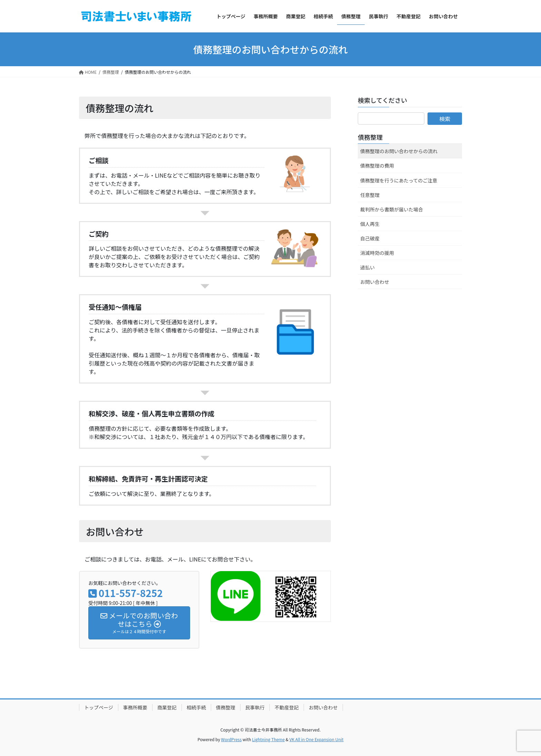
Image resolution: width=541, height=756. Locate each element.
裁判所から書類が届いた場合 (392, 209)
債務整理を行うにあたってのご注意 (399, 180)
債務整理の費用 (377, 166)
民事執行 (255, 707)
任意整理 (370, 195)
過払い (367, 267)
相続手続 (196, 707)
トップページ (99, 707)
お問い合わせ (375, 282)
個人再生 (370, 224)
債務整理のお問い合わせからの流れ (399, 151)
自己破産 (370, 238)
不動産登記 (287, 707)
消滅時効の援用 (377, 253)
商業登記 (167, 707)
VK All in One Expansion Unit (317, 739)
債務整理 (370, 137)
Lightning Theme (268, 739)
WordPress (232, 739)
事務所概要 (135, 707)
